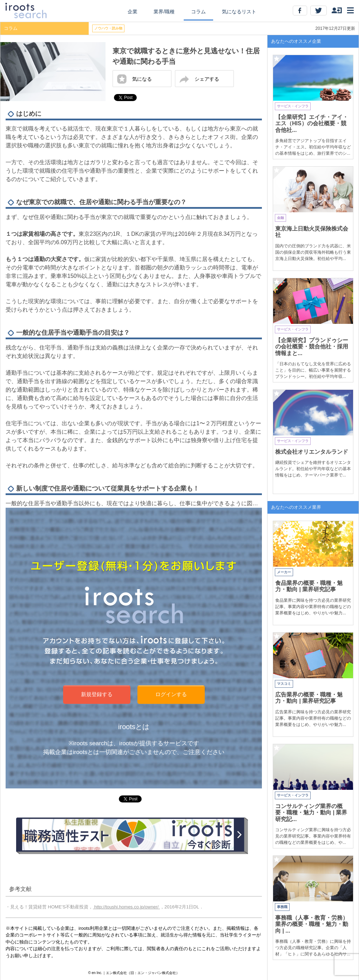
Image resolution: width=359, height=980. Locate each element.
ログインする (171, 694)
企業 (133, 12)
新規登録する (97, 694)
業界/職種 (164, 12)
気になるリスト (239, 12)
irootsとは (134, 727)
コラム (198, 12)
